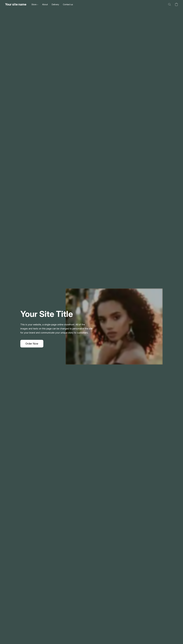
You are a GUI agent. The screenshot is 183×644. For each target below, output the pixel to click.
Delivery (55, 4)
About (45, 4)
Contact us (68, 4)
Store (35, 4)
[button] (16, 4)
